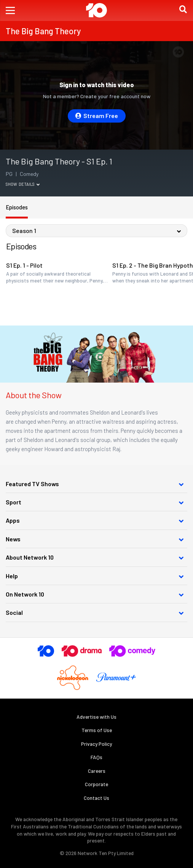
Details (29, 184)
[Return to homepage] (96, 10)
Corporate (96, 784)
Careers (97, 771)
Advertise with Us (96, 717)
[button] (10, 10)
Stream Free (97, 116)
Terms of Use (97, 730)
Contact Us (96, 798)
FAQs (96, 757)
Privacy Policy (96, 744)
